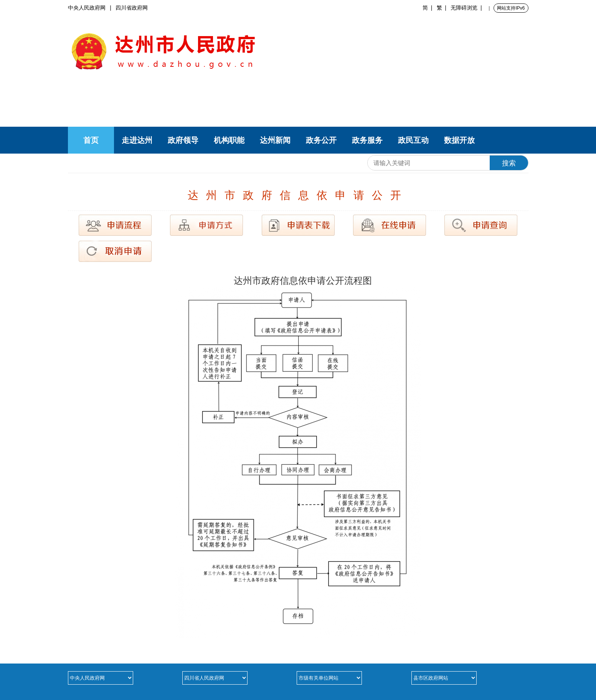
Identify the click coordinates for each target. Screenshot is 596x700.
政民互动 (413, 140)
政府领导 (183, 140)
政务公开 (321, 140)
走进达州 (137, 140)
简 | (429, 8)
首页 (91, 140)
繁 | (443, 8)
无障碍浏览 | (468, 8)
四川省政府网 (132, 8)
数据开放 (459, 140)
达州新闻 (275, 140)
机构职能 (229, 140)
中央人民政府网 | (92, 8)
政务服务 (367, 140)
